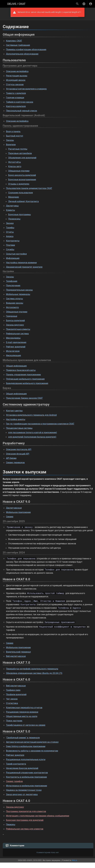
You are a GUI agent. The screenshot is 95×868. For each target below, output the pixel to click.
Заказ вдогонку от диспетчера (22, 794)
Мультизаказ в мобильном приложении (26, 786)
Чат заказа (12, 699)
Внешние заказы (15, 303)
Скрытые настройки (16, 254)
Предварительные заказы (19, 290)
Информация (13, 258)
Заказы (10, 140)
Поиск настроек (14, 721)
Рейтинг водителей (16, 347)
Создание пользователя (21, 193)
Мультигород (13, 351)
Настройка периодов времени (21, 263)
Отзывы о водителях (19, 184)
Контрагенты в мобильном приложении (26, 777)
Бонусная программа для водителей (25, 820)
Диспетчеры (12, 206)
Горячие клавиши (15, 98)
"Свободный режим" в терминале (23, 738)
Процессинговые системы (19, 428)
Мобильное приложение (18, 512)
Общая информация (16, 366)
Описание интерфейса (17, 71)
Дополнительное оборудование (22, 54)
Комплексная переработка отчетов (24, 708)
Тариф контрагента (16, 764)
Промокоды (14, 219)
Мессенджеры (13, 338)
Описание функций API (18, 454)
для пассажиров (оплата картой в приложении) (33, 432)
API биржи (11, 458)
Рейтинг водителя (15, 755)
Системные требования (18, 45)
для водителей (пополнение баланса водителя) (32, 437)
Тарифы (10, 228)
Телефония (12, 281)
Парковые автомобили (20, 153)
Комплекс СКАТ (14, 41)
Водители (11, 145)
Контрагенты (13, 241)
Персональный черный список (22, 111)
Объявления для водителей (22, 158)
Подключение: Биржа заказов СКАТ (24, 398)
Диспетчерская (14, 508)
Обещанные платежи (19, 171)
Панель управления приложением (23, 375)
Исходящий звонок (16, 80)
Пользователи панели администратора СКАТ (29, 188)
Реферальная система (17, 334)
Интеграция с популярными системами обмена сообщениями (38, 816)
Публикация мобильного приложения (25, 379)
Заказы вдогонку (15, 325)
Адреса (10, 236)
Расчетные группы (18, 149)
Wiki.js (74, 860)
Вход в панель (13, 131)
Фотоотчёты (15, 162)
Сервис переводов (15, 463)
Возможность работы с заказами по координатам (32, 751)
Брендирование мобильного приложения (27, 383)
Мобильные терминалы (18, 294)
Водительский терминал (18, 652)
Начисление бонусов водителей (22, 768)
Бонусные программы (20, 215)
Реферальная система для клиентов (25, 829)
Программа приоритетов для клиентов (26, 811)
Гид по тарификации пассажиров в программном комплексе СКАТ (40, 424)
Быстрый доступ (15, 136)
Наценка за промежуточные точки (24, 790)
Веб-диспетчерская (16, 656)
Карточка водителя (16, 106)
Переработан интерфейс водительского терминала (32, 669)
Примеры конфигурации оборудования (26, 50)
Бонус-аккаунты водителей (22, 175)
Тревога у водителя (16, 93)
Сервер (10, 517)
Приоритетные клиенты (18, 329)
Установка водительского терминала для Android (31, 415)
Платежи (10, 245)
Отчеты (10, 232)
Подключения (13, 286)
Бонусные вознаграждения (22, 180)
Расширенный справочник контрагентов (27, 773)
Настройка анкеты (16, 419)
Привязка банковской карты (21, 370)
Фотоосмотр (12, 307)
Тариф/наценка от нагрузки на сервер (26, 725)
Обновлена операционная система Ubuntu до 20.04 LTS (34, 673)
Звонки (10, 223)
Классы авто (15, 166)
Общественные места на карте (22, 716)
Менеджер (14, 197)
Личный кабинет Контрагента (23, 201)
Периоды (11, 824)
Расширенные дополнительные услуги (26, 759)
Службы (10, 249)
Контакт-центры (14, 411)
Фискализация (13, 355)
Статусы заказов (15, 84)
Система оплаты (14, 299)
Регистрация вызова (17, 76)
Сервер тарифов (14, 781)
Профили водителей (16, 694)
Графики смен (13, 690)
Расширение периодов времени (22, 712)
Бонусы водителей (15, 320)
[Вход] (91, 4)
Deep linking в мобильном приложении (26, 746)
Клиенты (10, 210)
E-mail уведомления (16, 342)
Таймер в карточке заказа (20, 102)
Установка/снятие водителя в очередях (26, 89)
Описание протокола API (19, 449)
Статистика (12, 703)
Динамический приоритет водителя (24, 267)
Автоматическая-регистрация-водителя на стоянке (32, 742)
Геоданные (12, 316)
